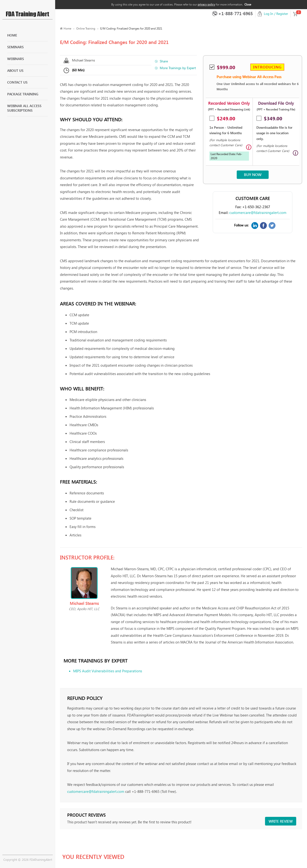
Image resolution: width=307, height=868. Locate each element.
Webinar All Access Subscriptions (24, 108)
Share (164, 61)
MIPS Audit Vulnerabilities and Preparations (108, 671)
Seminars (15, 47)
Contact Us (17, 82)
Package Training (23, 94)
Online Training (86, 28)
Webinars (16, 59)
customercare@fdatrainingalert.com (258, 212)
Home (12, 35)
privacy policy (206, 4)
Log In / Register (276, 14)
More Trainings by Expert (178, 68)
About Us (15, 70)
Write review (281, 821)
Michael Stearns (83, 60)
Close (248, 4)
